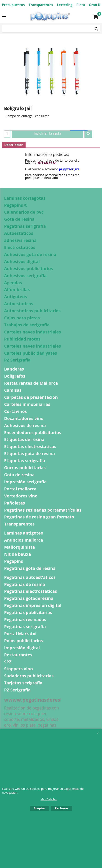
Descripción (14, 145)
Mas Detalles (48, 799)
